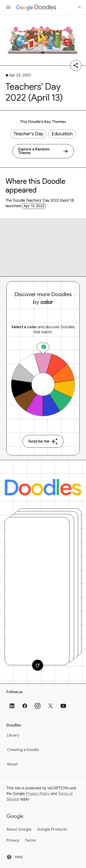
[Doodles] (43, 487)
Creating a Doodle (23, 750)
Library (13, 735)
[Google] (15, 817)
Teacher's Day (28, 134)
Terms (30, 840)
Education (62, 134)
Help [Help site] (15, 857)
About (12, 764)
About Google (19, 829)
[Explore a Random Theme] (43, 151)
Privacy (13, 840)
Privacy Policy (38, 794)
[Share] (76, 65)
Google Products (52, 829)
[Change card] (38, 665)
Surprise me (43, 441)
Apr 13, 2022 (34, 206)
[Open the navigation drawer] (8, 7)
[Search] (80, 7)
